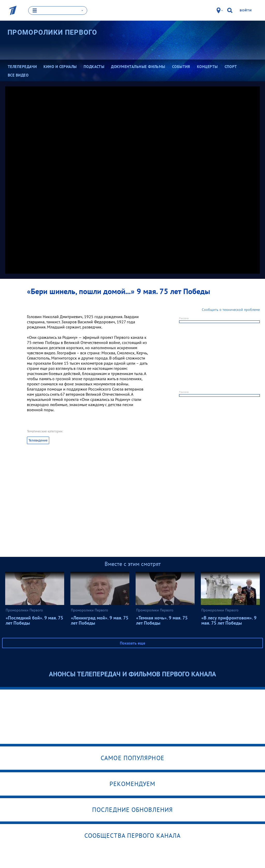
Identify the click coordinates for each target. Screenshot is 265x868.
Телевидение (38, 440)
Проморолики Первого (52, 32)
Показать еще (132, 643)
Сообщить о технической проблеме (231, 310)
